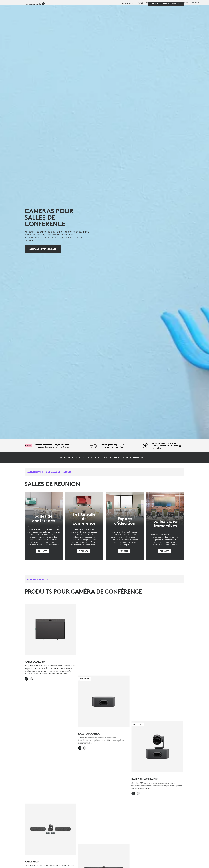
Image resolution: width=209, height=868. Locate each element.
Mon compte (189, 9)
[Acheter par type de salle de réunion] (81, 458)
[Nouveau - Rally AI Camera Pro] (159, 629)
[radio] (26, 679)
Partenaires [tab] (106, 8)
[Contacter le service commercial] (166, 16)
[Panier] (197, 9)
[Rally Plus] (50, 718)
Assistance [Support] (185, 2)
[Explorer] (43, 551)
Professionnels (163, 3)
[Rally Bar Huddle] (50, 807)
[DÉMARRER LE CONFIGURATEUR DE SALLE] (159, 819)
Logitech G (150, 3)
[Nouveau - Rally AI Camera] (104, 629)
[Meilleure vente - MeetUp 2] (104, 807)
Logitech (140, 3)
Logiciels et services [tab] (65, 8)
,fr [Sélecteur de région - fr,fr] (197, 2)
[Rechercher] (174, 9)
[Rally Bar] (104, 718)
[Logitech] (23, 8)
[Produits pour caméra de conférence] (126, 458)
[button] (35, 16)
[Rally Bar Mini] (159, 718)
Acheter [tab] (44, 8)
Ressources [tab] (88, 8)
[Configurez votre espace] (132, 16)
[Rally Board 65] (50, 629)
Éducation (175, 3)
